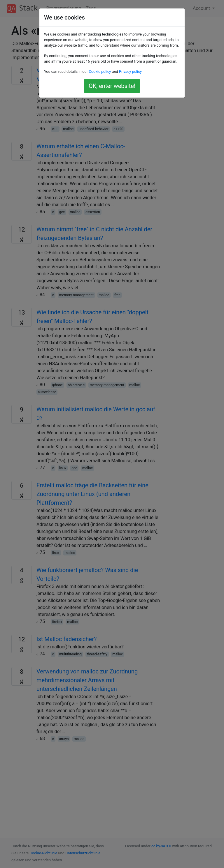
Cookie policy (100, 72)
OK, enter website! (112, 86)
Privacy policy (130, 72)
